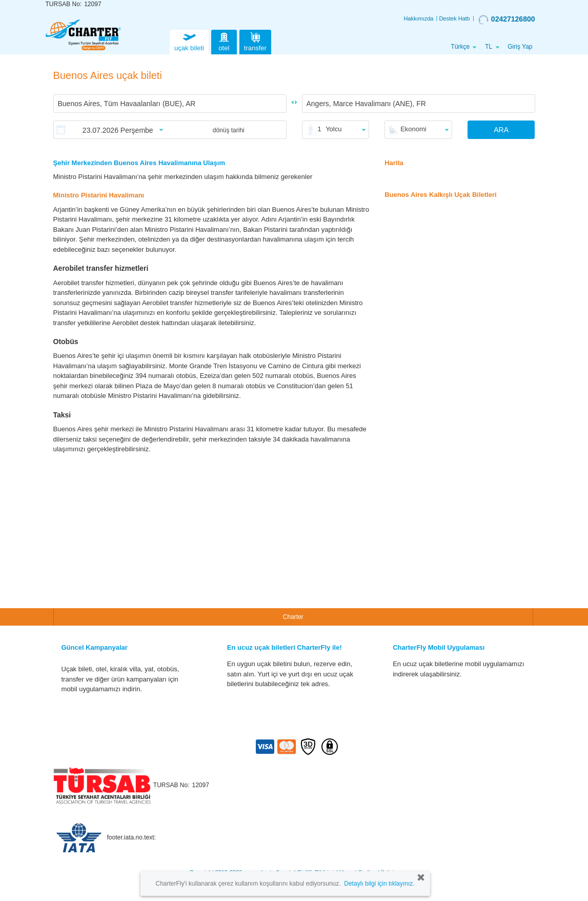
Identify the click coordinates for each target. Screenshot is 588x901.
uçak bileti (189, 41)
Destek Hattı (454, 18)
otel (224, 41)
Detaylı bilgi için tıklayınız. (379, 884)
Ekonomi (413, 129)
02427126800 (507, 19)
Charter (293, 617)
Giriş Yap (520, 47)
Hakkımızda (418, 18)
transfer (255, 41)
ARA (501, 130)
